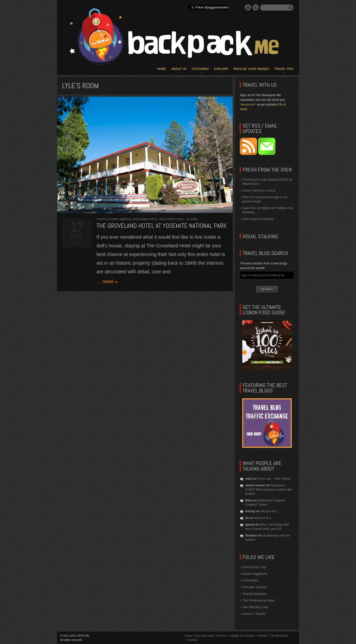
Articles (263, 636)
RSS (256, 7)
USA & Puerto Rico (171, 219)
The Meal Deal (279, 636)
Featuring (200, 69)
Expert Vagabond (255, 574)
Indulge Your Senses (251, 69)
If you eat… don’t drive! (274, 479)
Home (161, 69)
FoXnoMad (250, 580)
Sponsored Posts (145, 219)
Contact (193, 640)
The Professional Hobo (259, 600)
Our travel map (204, 636)
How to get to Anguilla (258, 219)
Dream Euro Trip (254, 567)
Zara (194, 219)
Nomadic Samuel (255, 587)
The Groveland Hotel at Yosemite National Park (162, 226)
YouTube (248, 7)
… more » (107, 281)
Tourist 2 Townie (254, 614)
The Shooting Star (255, 607)
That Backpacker (254, 594)
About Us (179, 69)
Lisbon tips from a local (259, 190)
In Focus (222, 636)
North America (121, 219)
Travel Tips (284, 69)
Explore (221, 69)
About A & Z (269, 511)
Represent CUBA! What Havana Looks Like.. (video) (269, 489)
